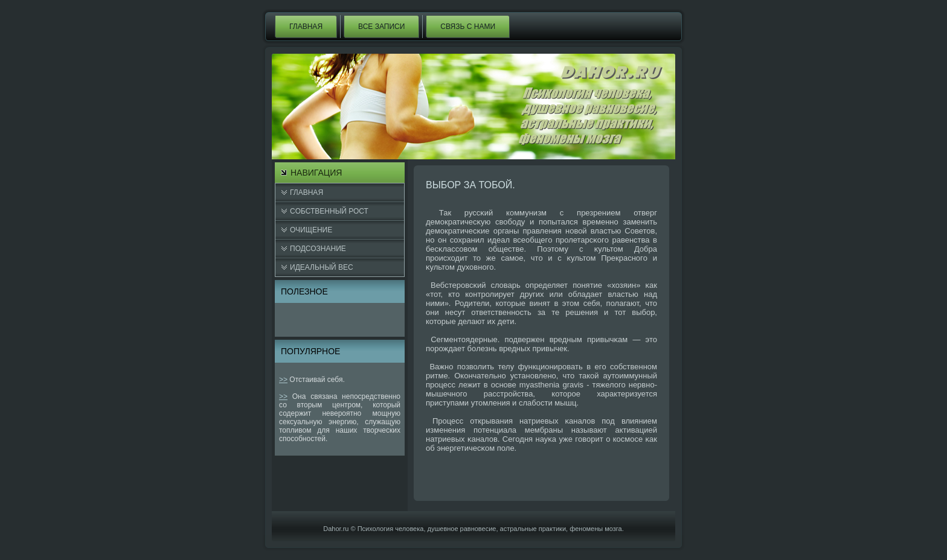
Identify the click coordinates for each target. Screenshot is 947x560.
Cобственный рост (329, 211)
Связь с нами (468, 27)
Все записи (381, 27)
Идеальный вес (322, 267)
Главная (306, 27)
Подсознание (318, 249)
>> (283, 380)
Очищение (311, 230)
